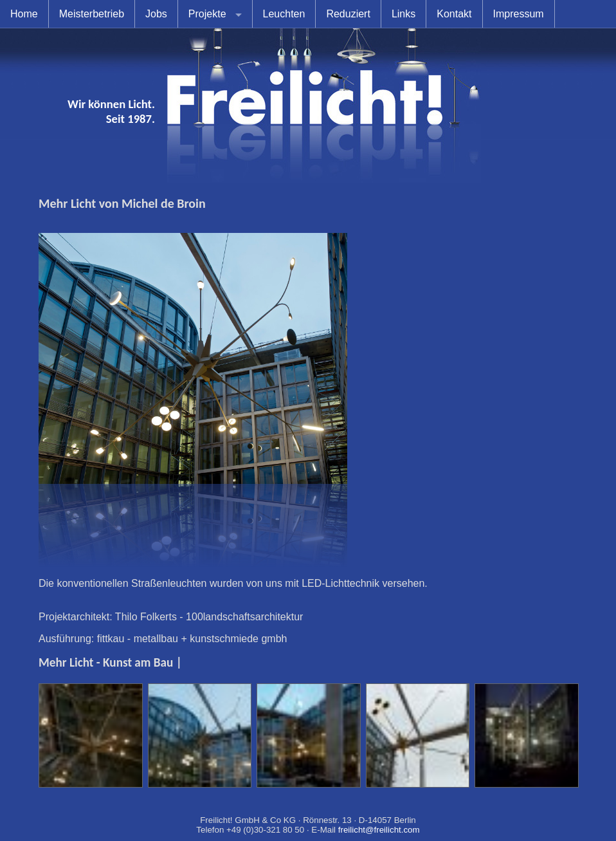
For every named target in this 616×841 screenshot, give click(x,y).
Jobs (156, 14)
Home (24, 14)
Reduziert (348, 14)
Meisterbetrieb (92, 14)
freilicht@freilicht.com (379, 830)
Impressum (519, 14)
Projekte (207, 14)
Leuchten (284, 14)
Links (403, 14)
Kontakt (454, 14)
